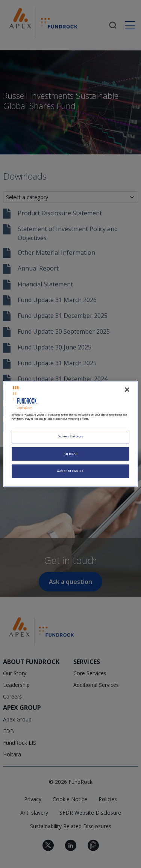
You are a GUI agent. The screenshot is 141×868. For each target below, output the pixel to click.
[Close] (127, 390)
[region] (70, 434)
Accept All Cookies (70, 471)
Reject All (71, 454)
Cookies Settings (71, 436)
